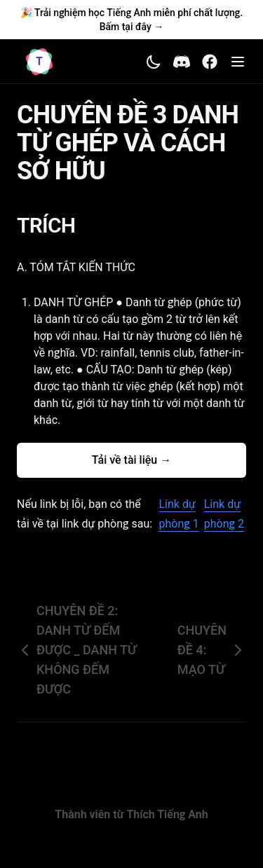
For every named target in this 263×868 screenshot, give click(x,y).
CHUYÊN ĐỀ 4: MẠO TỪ (212, 650)
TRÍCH (55, 225)
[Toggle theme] (154, 62)
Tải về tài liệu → (131, 460)
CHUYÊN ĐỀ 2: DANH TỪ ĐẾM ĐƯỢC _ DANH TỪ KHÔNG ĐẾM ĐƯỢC (77, 650)
